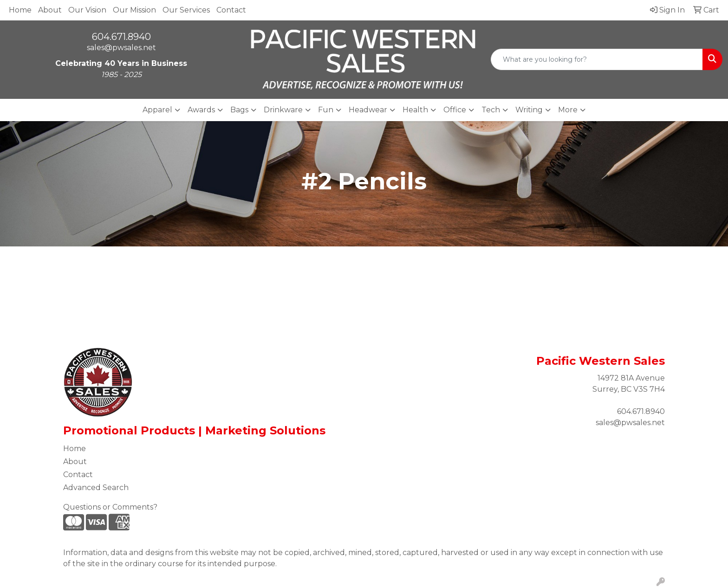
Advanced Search (96, 488)
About (50, 10)
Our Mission (134, 10)
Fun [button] (326, 110)
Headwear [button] (368, 110)
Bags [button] (239, 110)
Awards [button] (201, 110)
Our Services (186, 10)
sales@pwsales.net (121, 48)
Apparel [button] (157, 110)
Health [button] (415, 110)
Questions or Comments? (110, 507)
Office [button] (455, 110)
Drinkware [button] (283, 110)
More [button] (568, 110)
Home (20, 10)
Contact (231, 10)
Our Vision (87, 10)
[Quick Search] (597, 59)
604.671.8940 (121, 37)
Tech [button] (491, 110)
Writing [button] (529, 110)
